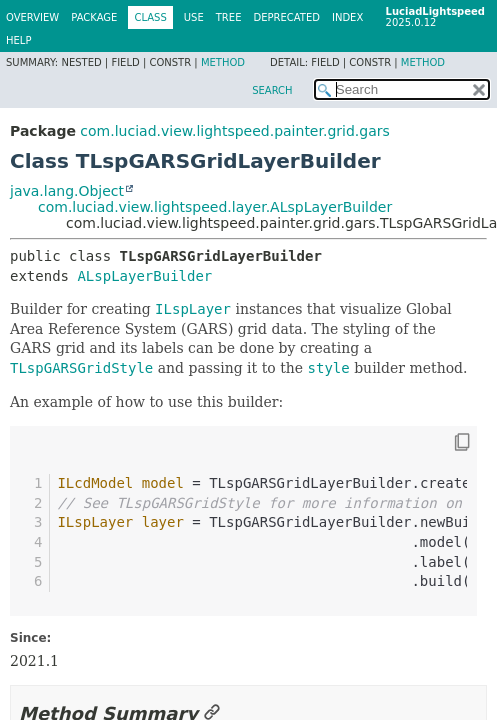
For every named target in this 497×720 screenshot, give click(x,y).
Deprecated (286, 17)
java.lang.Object (67, 191)
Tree (229, 17)
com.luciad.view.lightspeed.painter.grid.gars (234, 131)
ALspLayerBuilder (144, 276)
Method (223, 62)
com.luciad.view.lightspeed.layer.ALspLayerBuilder (215, 207)
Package (94, 17)
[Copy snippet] (444, 442)
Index (347, 17)
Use (194, 17)
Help (18, 40)
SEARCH (272, 90)
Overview (32, 17)
